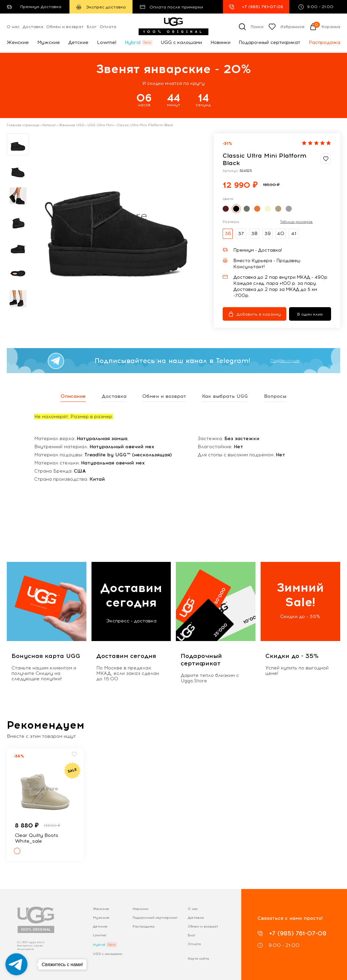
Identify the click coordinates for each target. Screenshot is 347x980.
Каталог (49, 125)
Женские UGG (72, 125)
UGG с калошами (181, 42)
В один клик (310, 314)
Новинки (220, 42)
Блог (92, 27)
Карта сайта (198, 959)
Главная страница (23, 125)
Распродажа (324, 42)
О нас (13, 27)
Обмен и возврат (65, 27)
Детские (78, 42)
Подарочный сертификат (269, 42)
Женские (18, 42)
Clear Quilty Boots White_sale (37, 838)
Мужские (49, 42)
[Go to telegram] (16, 964)
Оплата (108, 27)
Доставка (33, 27)
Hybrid (133, 42)
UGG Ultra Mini (100, 125)
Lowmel (107, 42)
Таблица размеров (297, 222)
